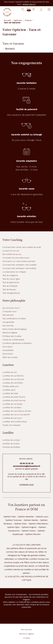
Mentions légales (10, 333)
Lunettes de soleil (10, 393)
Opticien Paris (10, 517)
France (28, 20)
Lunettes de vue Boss (12, 408)
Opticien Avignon (29, 527)
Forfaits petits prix (11, 386)
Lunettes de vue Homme (13, 379)
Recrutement (8, 315)
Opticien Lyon (42, 517)
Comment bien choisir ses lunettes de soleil (22, 247)
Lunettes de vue (10, 372)
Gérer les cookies (10, 357)
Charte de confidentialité (13, 340)
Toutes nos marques (11, 425)
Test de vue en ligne (11, 279)
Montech (10, 48)
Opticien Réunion (33, 534)
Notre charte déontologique (15, 329)
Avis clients (7, 347)
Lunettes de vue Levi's (12, 418)
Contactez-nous (10, 311)
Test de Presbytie (10, 286)
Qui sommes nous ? (11, 308)
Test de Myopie (9, 290)
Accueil (7, 20)
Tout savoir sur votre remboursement (19, 261)
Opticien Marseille (26, 517)
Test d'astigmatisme (11, 293)
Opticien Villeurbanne (38, 524)
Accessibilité (8, 350)
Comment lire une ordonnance (16, 258)
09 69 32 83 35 (27, 463)
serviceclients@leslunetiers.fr (27, 466)
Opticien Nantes (31, 520)
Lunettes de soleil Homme (14, 400)
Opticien (18, 20)
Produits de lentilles (11, 447)
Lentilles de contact (11, 440)
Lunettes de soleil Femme (14, 397)
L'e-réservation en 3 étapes (14, 272)
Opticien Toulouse (14, 520)
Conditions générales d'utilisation (17, 343)
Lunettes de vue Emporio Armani (17, 411)
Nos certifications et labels (14, 319)
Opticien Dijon (13, 527)
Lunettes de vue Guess (13, 404)
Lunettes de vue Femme (13, 376)
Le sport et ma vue (11, 251)
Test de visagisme (10, 275)
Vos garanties (8, 322)
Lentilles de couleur (11, 444)
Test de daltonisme (11, 282)
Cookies (26, 638)
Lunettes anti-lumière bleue (15, 422)
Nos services (8, 326)
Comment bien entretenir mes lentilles (19, 268)
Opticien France (29, 531)
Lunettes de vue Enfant (13, 383)
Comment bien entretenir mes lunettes (20, 265)
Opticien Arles (20, 524)
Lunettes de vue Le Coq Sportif (16, 415)
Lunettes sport (9, 390)
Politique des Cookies (12, 336)
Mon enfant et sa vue (12, 254)
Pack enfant (8, 354)
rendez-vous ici (29, 4)
